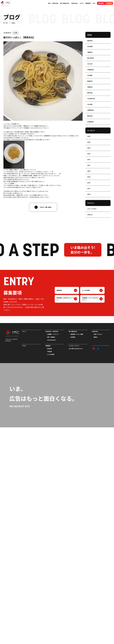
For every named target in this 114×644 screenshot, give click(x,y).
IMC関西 (15, 33)
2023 (89, 154)
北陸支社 (90, 87)
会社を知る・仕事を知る (52, 331)
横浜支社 (90, 41)
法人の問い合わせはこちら (76, 349)
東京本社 (90, 93)
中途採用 (109, 3)
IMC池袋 (90, 104)
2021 (89, 165)
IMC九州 (90, 64)
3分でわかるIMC (52, 340)
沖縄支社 (90, 52)
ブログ (82, 3)
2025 (89, 142)
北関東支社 (91, 110)
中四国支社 (91, 70)
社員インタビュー (98, 334)
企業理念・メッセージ (53, 334)
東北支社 (90, 116)
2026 (89, 136)
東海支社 (90, 81)
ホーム (24, 331)
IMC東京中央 (91, 99)
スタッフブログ (92, 209)
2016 (89, 194)
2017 (89, 188)
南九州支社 (91, 58)
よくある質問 (86, 290)
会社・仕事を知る (53, 3)
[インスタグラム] (94, 348)
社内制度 (73, 337)
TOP (6, 23)
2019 (89, 177)
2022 (89, 159)
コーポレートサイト (74, 346)
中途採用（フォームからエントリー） (91, 299)
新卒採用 (101, 3)
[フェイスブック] (98, 348)
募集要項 (59, 290)
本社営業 (90, 46)
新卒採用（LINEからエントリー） (65, 299)
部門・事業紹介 (51, 337)
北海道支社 (91, 122)
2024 (89, 148)
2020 (89, 171)
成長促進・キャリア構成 (77, 334)
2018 (89, 183)
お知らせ (90, 215)
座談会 (95, 337)
